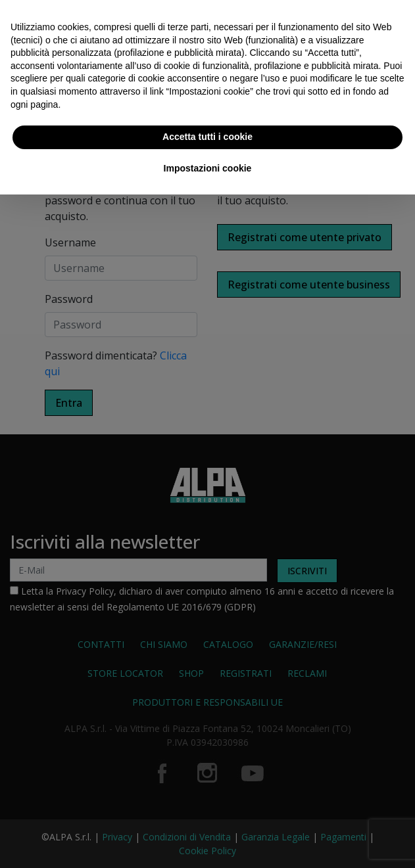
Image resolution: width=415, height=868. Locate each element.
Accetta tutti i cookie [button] (207, 137)
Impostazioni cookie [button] (208, 168)
